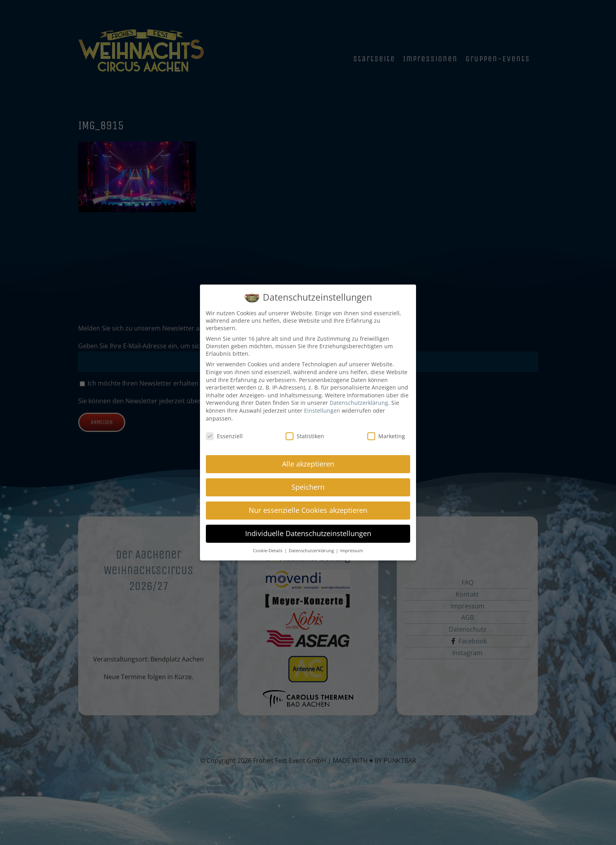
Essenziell (224, 435)
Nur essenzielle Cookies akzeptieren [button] (308, 509)
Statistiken (305, 435)
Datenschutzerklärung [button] (312, 549)
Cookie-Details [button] (268, 549)
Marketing (386, 435)
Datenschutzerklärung (359, 402)
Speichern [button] (308, 486)
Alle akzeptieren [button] (308, 463)
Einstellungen (322, 409)
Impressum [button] (352, 549)
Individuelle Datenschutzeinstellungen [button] (308, 532)
